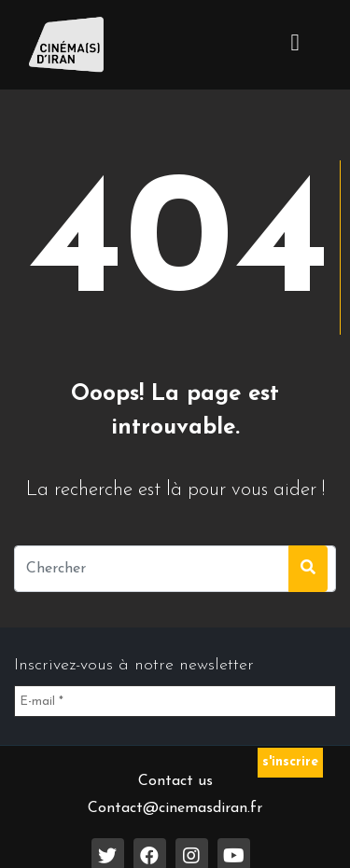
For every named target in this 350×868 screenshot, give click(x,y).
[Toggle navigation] (295, 45)
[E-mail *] (175, 701)
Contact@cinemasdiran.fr (175, 808)
